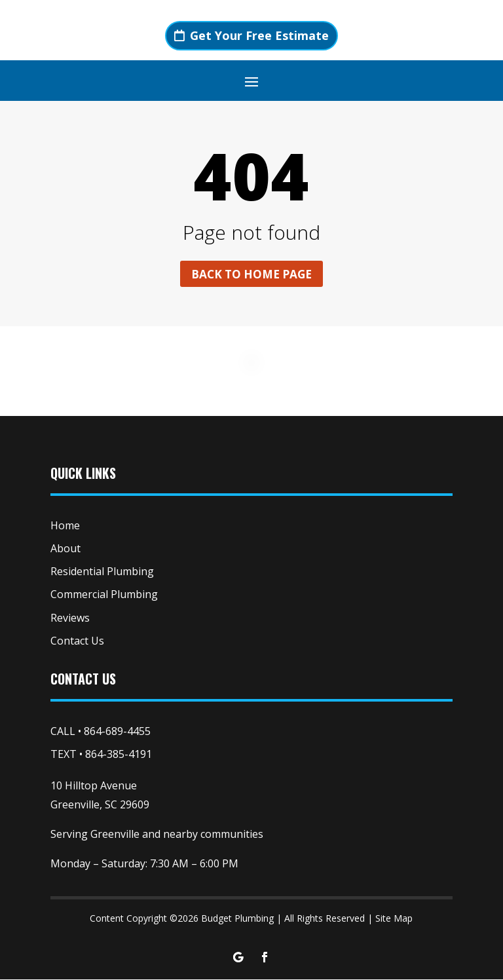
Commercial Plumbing (104, 595)
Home (65, 527)
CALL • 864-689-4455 (101, 732)
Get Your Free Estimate (259, 35)
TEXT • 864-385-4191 (101, 755)
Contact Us (77, 642)
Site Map (394, 919)
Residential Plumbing (102, 573)
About (65, 550)
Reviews (70, 619)
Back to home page (251, 274)
